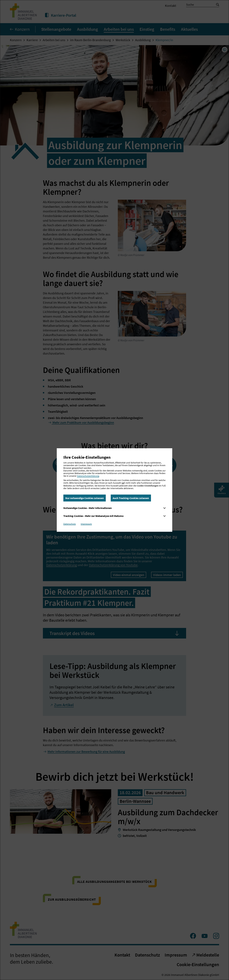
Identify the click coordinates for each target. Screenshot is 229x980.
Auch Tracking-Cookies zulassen (131, 498)
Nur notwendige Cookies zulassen (85, 498)
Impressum (86, 524)
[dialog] (114, 490)
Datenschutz (70, 524)
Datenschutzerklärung (88, 476)
